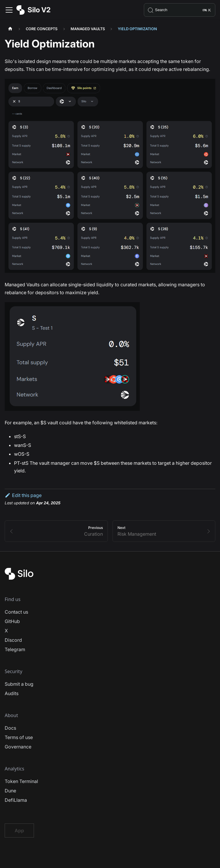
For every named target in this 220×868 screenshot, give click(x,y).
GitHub (12, 621)
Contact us (16, 612)
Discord (13, 640)
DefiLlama (16, 800)
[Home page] (10, 29)
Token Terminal (21, 781)
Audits (12, 693)
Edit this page (23, 495)
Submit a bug (19, 684)
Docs (10, 728)
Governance (18, 747)
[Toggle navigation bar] (9, 10)
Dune (10, 791)
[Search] (180, 10)
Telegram (15, 649)
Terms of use (19, 737)
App (19, 830)
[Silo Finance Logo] (19, 578)
